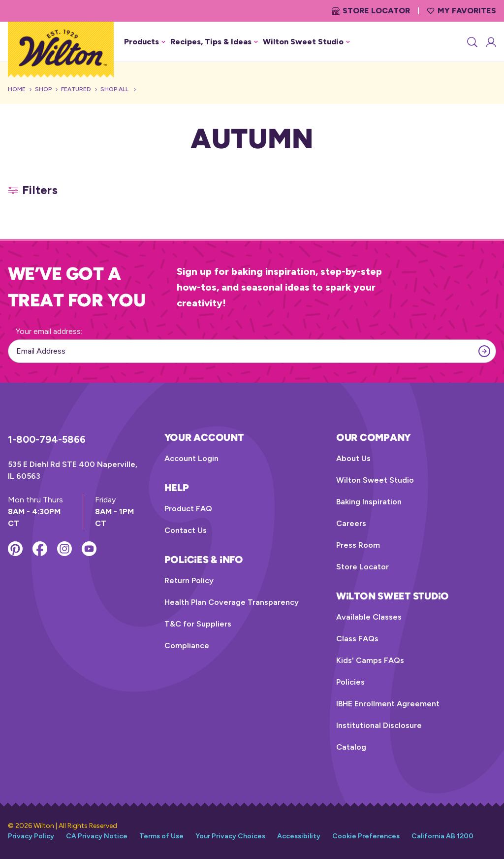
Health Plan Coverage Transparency (232, 602)
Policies (350, 682)
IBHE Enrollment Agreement (388, 704)
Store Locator (371, 11)
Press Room (358, 545)
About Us (353, 458)
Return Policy (189, 580)
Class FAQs (357, 639)
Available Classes (369, 617)
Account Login (191, 458)
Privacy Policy (31, 836)
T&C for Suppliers (198, 624)
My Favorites (461, 11)
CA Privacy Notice (97, 836)
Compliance (187, 645)
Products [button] (145, 42)
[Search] (472, 42)
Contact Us (186, 530)
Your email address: (49, 331)
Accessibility (299, 836)
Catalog (351, 747)
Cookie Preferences (366, 836)
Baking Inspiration (369, 502)
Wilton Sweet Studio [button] (306, 42)
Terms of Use (161, 836)
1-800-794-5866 (47, 439)
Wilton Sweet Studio (375, 480)
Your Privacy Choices (230, 836)
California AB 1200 (442, 836)
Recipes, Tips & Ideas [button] (214, 42)
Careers (351, 523)
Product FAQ (188, 509)
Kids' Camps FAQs (370, 660)
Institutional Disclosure (379, 725)
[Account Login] (490, 42)
